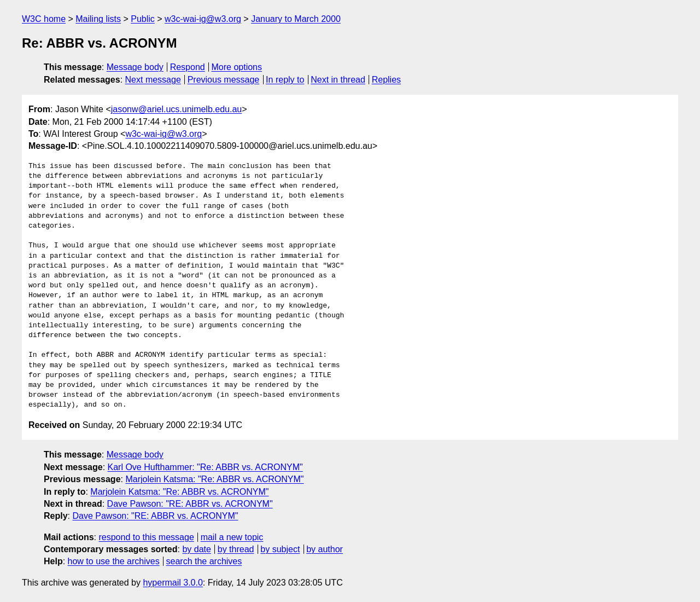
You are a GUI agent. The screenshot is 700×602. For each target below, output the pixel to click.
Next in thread (338, 80)
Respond (188, 67)
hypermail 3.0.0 (173, 583)
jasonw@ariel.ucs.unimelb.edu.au (176, 109)
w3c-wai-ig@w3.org (203, 19)
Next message (153, 80)
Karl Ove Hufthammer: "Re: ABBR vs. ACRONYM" (205, 467)
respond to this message (146, 537)
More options (237, 67)
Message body (135, 67)
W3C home (44, 19)
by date (196, 549)
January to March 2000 (296, 19)
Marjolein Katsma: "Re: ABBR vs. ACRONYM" (214, 479)
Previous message (224, 80)
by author (325, 549)
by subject (280, 549)
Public (143, 19)
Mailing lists (98, 19)
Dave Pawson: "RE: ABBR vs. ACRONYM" (190, 504)
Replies (386, 80)
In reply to (285, 80)
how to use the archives (114, 561)
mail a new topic (232, 537)
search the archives (204, 561)
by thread (236, 549)
